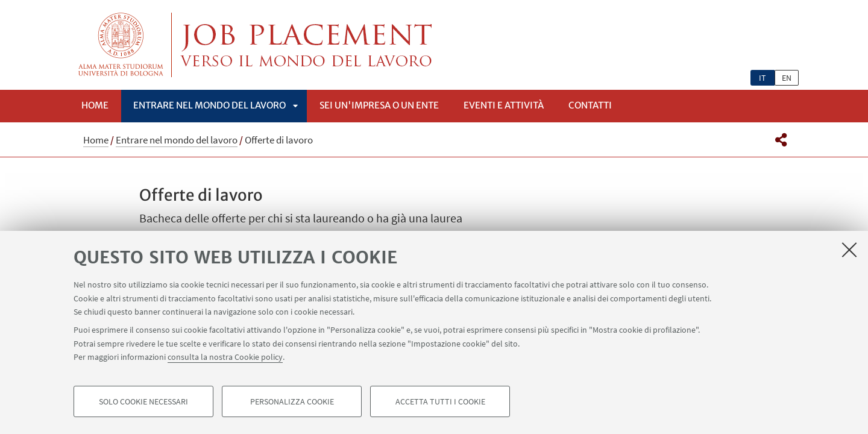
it (763, 78)
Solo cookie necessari (143, 401)
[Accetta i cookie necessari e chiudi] (849, 250)
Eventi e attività (504, 105)
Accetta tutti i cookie (440, 401)
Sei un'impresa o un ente (379, 105)
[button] (781, 140)
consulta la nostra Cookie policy (225, 357)
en (787, 78)
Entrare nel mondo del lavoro (209, 105)
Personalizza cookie (292, 401)
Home (95, 105)
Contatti (590, 105)
